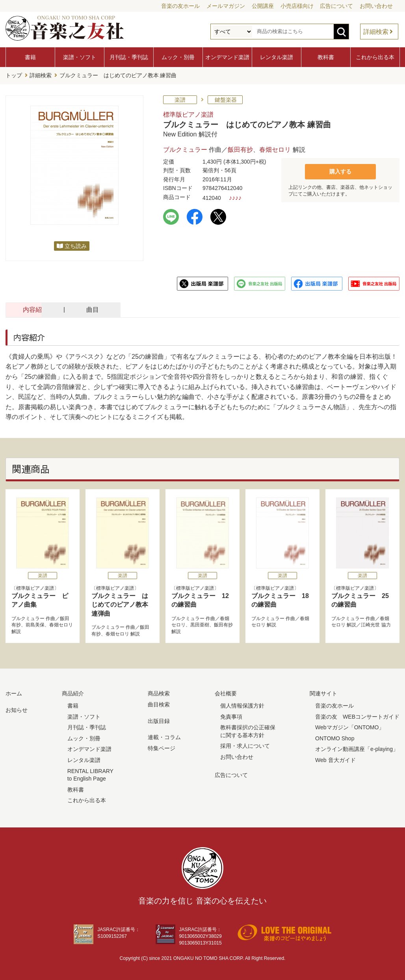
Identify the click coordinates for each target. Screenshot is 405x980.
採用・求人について (245, 745)
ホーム (14, 693)
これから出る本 (375, 57)
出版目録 (159, 720)
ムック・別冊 (178, 57)
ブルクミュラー (185, 149)
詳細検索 (376, 32)
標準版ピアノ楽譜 (188, 114)
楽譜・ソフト (80, 57)
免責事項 (231, 716)
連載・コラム (164, 736)
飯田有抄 (240, 149)
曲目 (214, 309)
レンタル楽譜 (277, 57)
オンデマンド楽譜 (227, 57)
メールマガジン (226, 6)
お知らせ (17, 709)
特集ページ (162, 747)
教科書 (326, 57)
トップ (14, 75)
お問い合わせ (376, 6)
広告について (336, 6)
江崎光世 (370, 624)
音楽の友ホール (180, 6)
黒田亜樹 (200, 624)
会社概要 (226, 693)
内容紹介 (43, 309)
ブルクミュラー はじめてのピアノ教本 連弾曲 (120, 604)
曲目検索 (159, 704)
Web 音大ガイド (335, 759)
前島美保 (35, 624)
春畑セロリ (275, 149)
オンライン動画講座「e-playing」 (357, 749)
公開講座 (263, 6)
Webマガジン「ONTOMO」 (350, 727)
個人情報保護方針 (242, 705)
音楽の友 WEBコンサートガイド (357, 716)
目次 (129, 309)
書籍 (30, 57)
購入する (340, 170)
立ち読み (76, 245)
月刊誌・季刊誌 (129, 57)
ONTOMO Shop (335, 738)
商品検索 (159, 693)
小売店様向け (297, 6)
